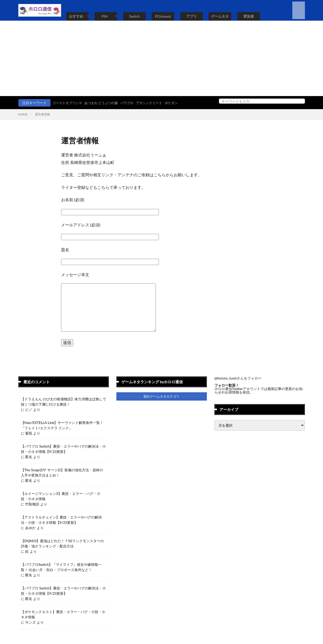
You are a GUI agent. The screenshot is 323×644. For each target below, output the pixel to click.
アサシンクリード (156, 103)
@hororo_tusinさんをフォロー (238, 378)
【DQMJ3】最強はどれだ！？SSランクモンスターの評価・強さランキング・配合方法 (62, 543)
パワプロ (132, 103)
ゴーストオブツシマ (68, 103)
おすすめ (76, 16)
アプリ (192, 16)
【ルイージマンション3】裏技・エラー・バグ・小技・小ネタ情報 (61, 496)
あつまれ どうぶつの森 (105, 103)
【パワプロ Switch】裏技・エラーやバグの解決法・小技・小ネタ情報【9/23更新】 (63, 449)
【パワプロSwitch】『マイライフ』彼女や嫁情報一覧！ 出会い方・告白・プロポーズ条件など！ (61, 567)
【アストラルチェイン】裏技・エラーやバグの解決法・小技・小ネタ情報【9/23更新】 (61, 520)
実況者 (249, 16)
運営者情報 (42, 114)
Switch (134, 16)
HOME (23, 114)
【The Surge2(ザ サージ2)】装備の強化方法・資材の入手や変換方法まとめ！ (62, 473)
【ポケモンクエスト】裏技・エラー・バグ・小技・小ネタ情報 (63, 614)
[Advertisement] (162, 58)
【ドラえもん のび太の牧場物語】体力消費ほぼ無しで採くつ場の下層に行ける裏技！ (64, 402)
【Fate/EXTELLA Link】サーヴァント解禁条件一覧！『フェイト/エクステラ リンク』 (62, 425)
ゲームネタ (220, 16)
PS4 (105, 16)
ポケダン (180, 103)
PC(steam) (163, 16)
